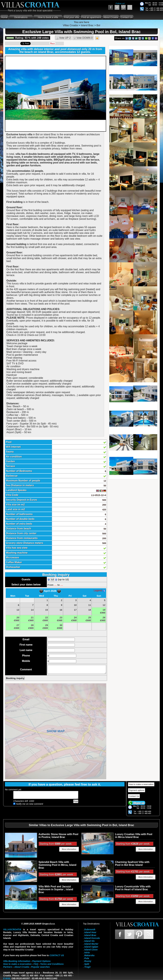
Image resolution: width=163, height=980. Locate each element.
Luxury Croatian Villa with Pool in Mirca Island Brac (134, 836)
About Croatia (111, 17)
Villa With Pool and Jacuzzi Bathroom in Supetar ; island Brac (56, 889)
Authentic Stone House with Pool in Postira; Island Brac (58, 836)
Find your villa (72, 17)
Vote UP (63, 38)
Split (87, 964)
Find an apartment (91, 17)
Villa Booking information (17, 961)
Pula (87, 958)
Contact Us (127, 17)
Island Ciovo (91, 950)
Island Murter (91, 944)
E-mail (7, 978)
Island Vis (89, 941)
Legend (99, 590)
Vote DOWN (83, 38)
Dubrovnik (90, 929)
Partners (8, 967)
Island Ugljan (91, 947)
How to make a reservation (141, 784)
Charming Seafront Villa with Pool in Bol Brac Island (132, 863)
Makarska (89, 955)
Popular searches (40, 967)
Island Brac (90, 935)
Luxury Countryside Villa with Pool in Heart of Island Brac (133, 888)
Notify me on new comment (28, 804)
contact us (57, 955)
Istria (87, 952)
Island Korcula (92, 938)
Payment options (137, 790)
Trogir (87, 967)
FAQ (36, 964)
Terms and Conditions (52, 964)
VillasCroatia (12, 929)
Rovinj (88, 961)
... (55, 585)
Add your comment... (46, 795)
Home (4, 17)
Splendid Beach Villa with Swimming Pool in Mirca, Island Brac (57, 865)
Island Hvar (90, 932)
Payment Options (41, 961)
